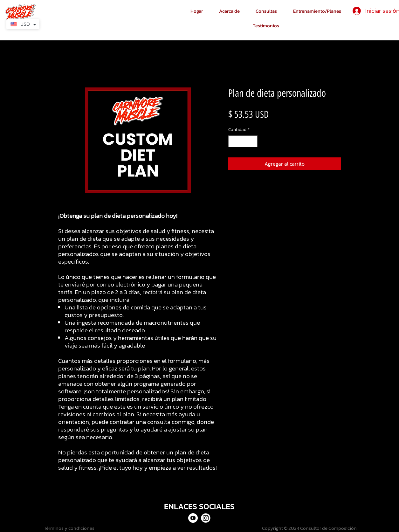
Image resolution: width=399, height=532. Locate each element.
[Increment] (253, 141)
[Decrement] (233, 141)
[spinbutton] (243, 141)
